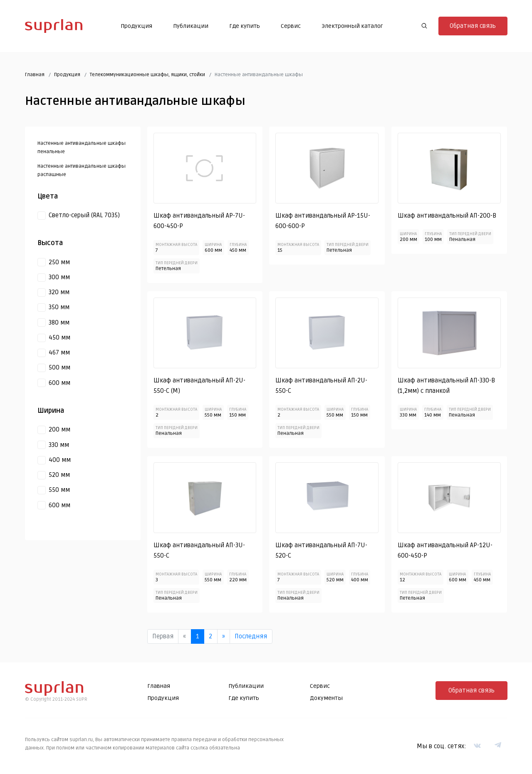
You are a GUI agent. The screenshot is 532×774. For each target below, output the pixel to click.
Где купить (245, 26)
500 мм (59, 367)
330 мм (59, 445)
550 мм (59, 490)
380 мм (59, 322)
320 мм (59, 292)
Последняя (251, 636)
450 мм (59, 337)
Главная (35, 75)
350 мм (59, 307)
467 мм (59, 352)
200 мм (59, 429)
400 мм (60, 460)
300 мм (59, 277)
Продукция (136, 26)
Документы (326, 698)
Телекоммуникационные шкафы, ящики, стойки (147, 75)
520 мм (59, 475)
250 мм (59, 262)
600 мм (59, 383)
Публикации (191, 26)
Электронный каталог (352, 26)
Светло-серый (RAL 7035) (84, 215)
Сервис (291, 26)
